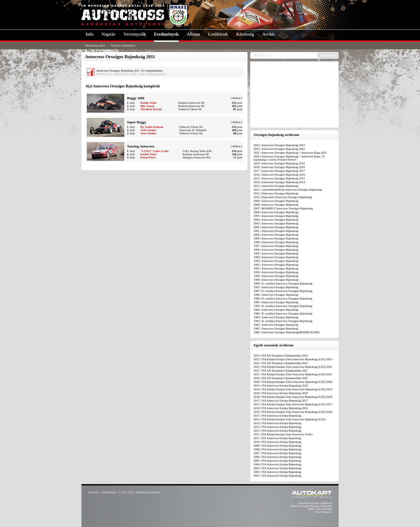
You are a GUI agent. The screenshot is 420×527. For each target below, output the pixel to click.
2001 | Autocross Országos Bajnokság (276, 231)
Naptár (108, 34)
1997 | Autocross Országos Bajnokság (276, 246)
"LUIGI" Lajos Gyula (154, 151)
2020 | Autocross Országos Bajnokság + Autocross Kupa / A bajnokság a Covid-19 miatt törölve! (289, 158)
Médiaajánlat (109, 492)
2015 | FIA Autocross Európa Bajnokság (277, 415)
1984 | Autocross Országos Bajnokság (276, 310)
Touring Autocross (141, 146)
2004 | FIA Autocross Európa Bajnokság (277, 464)
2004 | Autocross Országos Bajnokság (276, 220)
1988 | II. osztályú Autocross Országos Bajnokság (283, 283)
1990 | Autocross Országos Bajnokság (276, 272)
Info (89, 34)
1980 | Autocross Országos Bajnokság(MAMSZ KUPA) (287, 332)
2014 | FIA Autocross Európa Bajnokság (277, 423)
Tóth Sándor (148, 130)
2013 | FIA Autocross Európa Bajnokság (277, 427)
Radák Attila (148, 103)
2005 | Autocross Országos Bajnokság (276, 216)
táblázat (236, 98)
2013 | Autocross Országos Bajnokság (276, 186)
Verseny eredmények (123, 45)
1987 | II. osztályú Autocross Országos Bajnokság (283, 291)
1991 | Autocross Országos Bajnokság (276, 268)
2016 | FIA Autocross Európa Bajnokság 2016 (281, 408)
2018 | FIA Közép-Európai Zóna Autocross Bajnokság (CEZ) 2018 (293, 397)
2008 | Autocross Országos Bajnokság (276, 205)
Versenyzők (135, 34)
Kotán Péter (148, 157)
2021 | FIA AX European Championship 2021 (281, 370)
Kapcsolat (93, 492)
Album (193, 34)
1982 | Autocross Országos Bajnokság (276, 325)
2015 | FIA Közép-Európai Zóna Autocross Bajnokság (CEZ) (290, 419)
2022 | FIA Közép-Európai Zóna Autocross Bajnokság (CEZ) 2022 (293, 367)
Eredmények (166, 34)
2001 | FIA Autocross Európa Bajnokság (277, 476)
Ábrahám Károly (151, 109)
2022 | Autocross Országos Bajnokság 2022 (279, 149)
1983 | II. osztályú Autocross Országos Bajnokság (283, 321)
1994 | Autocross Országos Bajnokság (276, 257)
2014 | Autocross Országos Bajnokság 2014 (279, 182)
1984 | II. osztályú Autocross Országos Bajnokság (283, 313)
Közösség (245, 34)
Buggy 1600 (136, 98)
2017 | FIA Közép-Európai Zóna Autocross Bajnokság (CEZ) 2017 (293, 404)
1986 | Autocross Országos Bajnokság (276, 295)
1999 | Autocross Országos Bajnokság (276, 238)
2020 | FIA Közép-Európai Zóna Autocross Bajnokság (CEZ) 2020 (293, 382)
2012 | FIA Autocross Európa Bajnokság (277, 430)
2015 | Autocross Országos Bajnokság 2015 (279, 178)
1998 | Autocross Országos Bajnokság (276, 242)
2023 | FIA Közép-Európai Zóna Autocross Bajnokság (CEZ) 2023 (293, 359)
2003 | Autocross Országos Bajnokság (276, 223)
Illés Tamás (147, 106)
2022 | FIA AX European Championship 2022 (281, 363)
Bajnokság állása (95, 45)
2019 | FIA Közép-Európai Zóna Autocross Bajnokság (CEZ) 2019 (293, 389)
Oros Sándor (148, 133)
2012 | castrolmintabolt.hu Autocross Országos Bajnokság (288, 190)
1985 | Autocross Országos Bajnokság (276, 302)
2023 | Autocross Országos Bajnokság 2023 (279, 145)
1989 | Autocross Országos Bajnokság (276, 276)
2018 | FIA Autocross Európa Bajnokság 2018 (281, 393)
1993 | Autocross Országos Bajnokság (276, 261)
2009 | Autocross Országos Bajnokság (276, 201)
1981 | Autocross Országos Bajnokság (276, 328)
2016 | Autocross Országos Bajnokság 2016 (279, 175)
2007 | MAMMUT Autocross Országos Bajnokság (283, 208)
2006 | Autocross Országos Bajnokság (276, 212)
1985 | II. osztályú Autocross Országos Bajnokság (283, 306)
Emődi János (149, 154)
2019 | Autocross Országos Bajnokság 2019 (279, 163)
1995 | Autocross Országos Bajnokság (276, 253)
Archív (269, 34)
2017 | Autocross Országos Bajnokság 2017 (279, 171)
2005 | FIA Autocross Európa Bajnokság (277, 461)
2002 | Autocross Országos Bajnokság (276, 227)
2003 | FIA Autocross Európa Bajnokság (277, 468)
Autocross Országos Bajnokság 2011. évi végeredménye (130, 70)
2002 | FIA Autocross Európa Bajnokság (277, 472)
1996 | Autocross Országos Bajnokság (276, 250)
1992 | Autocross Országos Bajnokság (276, 265)
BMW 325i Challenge (320, 509)
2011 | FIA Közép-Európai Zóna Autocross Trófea (283, 434)
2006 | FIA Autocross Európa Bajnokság (277, 457)
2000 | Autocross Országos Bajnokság (276, 235)
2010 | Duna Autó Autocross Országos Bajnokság (283, 197)
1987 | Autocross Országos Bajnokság (276, 287)
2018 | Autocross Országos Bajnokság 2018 (279, 167)
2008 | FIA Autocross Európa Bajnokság (277, 449)
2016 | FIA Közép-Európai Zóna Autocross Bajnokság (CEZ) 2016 (293, 412)
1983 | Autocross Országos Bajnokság (276, 317)
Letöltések (218, 34)
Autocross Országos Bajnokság (315, 503)
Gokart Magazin (323, 512)
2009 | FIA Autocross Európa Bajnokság (277, 446)
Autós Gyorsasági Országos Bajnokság (311, 506)
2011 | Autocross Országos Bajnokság (276, 193)
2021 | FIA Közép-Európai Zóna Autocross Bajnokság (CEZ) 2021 (293, 374)
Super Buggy (137, 122)
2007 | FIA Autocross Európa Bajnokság (277, 453)
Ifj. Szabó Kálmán (152, 127)
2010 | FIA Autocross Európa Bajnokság (277, 442)
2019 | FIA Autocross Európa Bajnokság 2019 (281, 385)
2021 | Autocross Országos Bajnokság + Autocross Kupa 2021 (290, 153)
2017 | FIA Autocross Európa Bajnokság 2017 (281, 400)
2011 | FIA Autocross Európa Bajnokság (277, 438)
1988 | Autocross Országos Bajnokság (276, 280)
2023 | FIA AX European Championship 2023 (281, 355)
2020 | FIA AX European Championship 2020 (281, 378)
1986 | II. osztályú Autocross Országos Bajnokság (283, 298)
